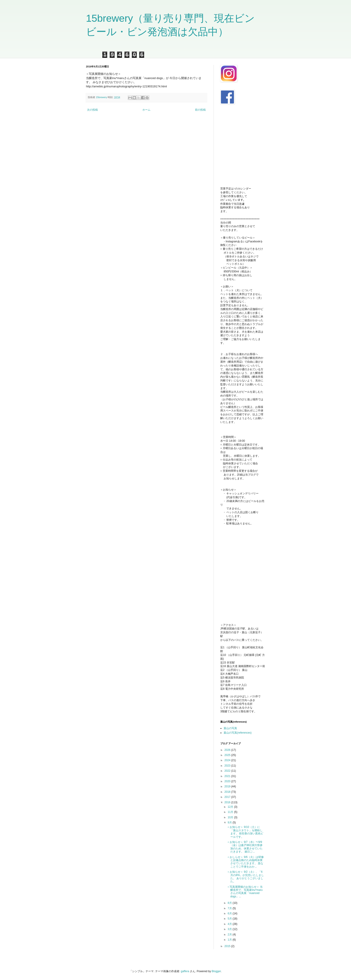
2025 (228, 755)
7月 (230, 908)
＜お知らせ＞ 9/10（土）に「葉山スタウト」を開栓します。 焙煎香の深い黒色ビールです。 (245, 832)
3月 (230, 929)
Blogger (216, 971)
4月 (230, 924)
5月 (230, 919)
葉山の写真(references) (238, 733)
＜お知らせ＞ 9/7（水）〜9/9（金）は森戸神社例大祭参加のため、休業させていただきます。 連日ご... (245, 847)
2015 (228, 946)
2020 (228, 781)
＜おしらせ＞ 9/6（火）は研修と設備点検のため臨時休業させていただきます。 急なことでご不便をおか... (245, 862)
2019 (228, 786)
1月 (230, 940)
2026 (228, 750)
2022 (228, 771)
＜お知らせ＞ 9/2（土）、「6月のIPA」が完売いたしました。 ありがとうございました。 (245, 877)
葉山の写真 (230, 728)
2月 (230, 935)
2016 (228, 802)
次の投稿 (92, 110)
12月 (231, 807)
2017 (228, 797)
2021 (228, 776)
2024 (228, 760)
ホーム (146, 110)
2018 (228, 792)
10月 (231, 817)
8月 (230, 903)
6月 (230, 913)
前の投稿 (200, 110)
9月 (230, 823)
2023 (228, 766)
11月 (231, 812)
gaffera (185, 971)
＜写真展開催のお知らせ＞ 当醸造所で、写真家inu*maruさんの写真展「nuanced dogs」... (245, 892)
